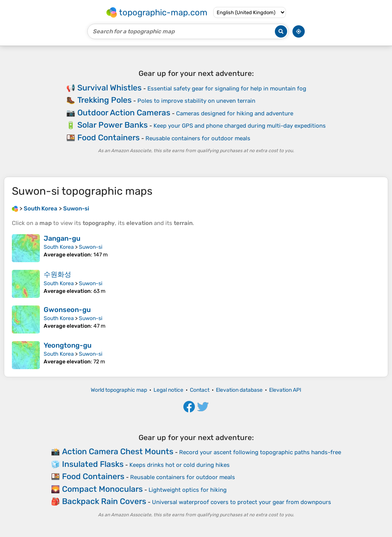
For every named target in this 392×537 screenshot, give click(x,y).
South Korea (59, 247)
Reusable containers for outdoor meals (198, 138)
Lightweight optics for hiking (188, 490)
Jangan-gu (62, 238)
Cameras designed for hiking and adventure (235, 113)
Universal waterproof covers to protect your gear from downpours (242, 502)
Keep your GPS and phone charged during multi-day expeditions (240, 126)
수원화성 (57, 274)
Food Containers (109, 137)
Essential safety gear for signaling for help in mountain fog (227, 89)
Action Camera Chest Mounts (118, 451)
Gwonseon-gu (67, 310)
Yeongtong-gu (68, 345)
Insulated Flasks (93, 464)
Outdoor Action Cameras (124, 112)
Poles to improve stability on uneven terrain (196, 101)
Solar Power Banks (113, 125)
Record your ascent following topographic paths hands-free (260, 452)
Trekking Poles (105, 100)
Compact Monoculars (102, 489)
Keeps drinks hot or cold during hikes (180, 465)
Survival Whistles (109, 88)
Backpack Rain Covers (104, 501)
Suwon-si (91, 247)
